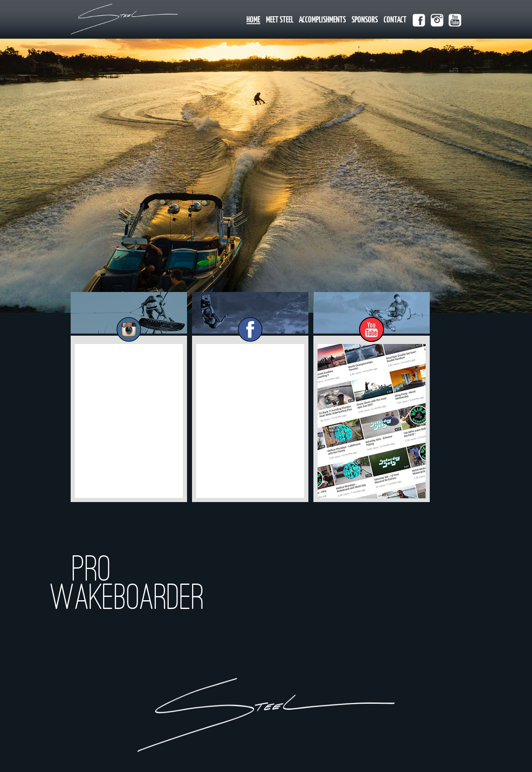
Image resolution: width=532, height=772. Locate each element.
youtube (455, 20)
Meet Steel (280, 20)
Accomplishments (322, 20)
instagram (437, 20)
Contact (395, 20)
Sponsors (365, 20)
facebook (419, 20)
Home (253, 20)
